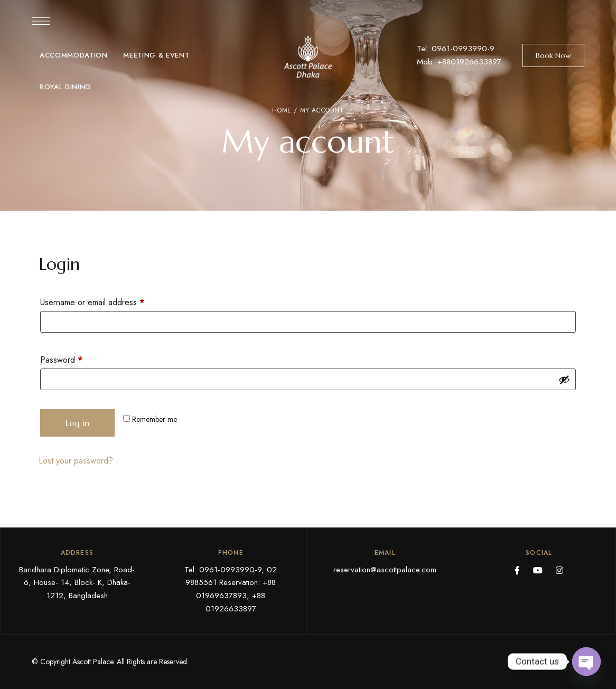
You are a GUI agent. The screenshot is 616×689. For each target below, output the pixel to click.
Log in (77, 423)
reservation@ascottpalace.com (385, 570)
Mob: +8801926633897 (459, 62)
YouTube (538, 570)
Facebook (517, 570)
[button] (553, 55)
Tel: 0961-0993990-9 (456, 49)
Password (77, 359)
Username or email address (108, 301)
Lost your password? (76, 461)
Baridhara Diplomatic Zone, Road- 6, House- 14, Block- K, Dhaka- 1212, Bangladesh (77, 583)
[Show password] (564, 380)
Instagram (559, 570)
